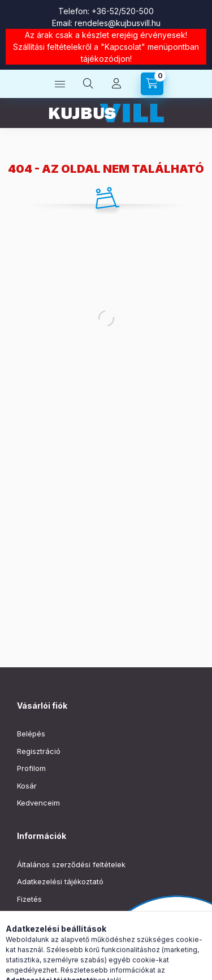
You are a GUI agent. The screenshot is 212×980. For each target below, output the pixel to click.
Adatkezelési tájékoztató (60, 881)
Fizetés (29, 899)
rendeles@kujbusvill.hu (118, 23)
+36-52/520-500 (123, 11)
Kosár (27, 786)
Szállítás (31, 916)
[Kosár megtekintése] (152, 84)
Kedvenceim (38, 803)
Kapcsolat (123, 47)
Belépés (31, 734)
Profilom (31, 768)
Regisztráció (39, 751)
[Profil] (116, 84)
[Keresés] (88, 84)
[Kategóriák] (60, 84)
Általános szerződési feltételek (71, 864)
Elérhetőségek (42, 934)
